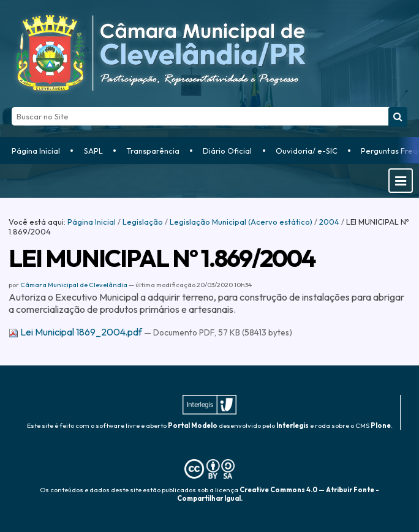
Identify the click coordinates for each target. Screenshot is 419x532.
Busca (11, 107)
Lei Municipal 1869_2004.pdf (76, 332)
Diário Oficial (227, 151)
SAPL (93, 151)
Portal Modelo (193, 425)
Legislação (143, 222)
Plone (381, 425)
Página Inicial (36, 151)
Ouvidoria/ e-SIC (307, 151)
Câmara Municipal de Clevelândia (74, 285)
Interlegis (293, 425)
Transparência (153, 151)
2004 (329, 222)
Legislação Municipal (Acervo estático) (241, 222)
